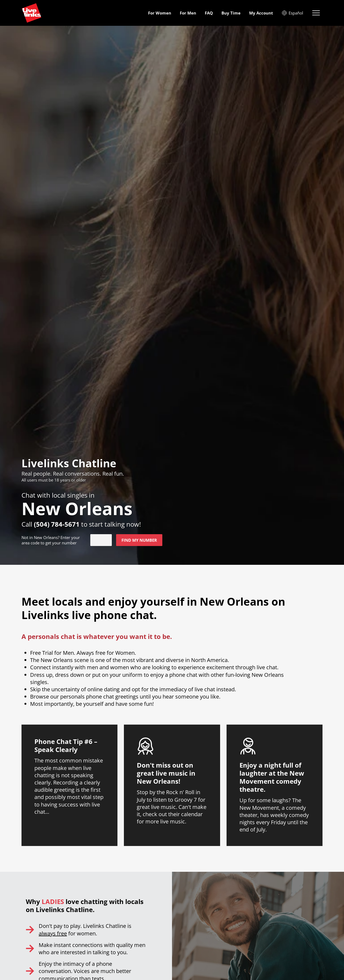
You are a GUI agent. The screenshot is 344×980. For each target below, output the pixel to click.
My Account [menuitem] (261, 13)
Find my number (139, 540)
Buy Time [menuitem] (231, 13)
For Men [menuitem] (188, 13)
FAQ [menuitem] (209, 13)
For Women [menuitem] (160, 13)
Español (292, 13)
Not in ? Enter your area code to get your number (51, 540)
